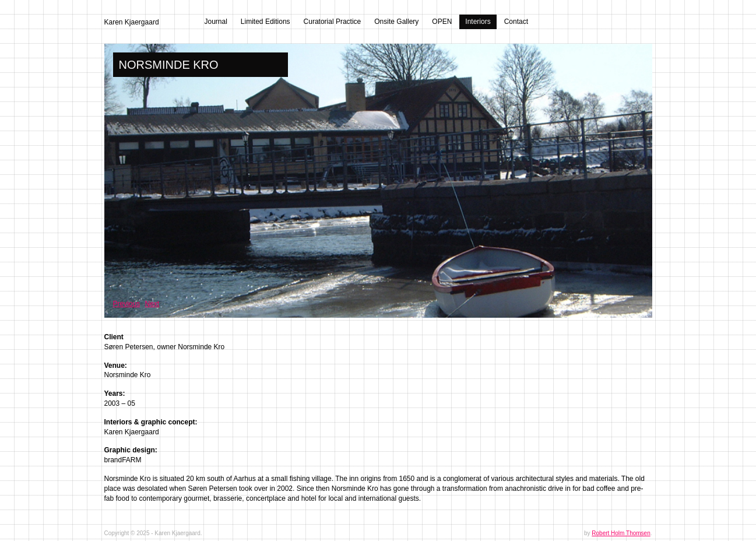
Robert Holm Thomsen (621, 533)
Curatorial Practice (333, 22)
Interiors (478, 22)
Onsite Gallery (396, 22)
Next (152, 304)
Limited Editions (266, 22)
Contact (516, 22)
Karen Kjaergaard (132, 22)
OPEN (442, 22)
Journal (216, 22)
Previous (127, 304)
